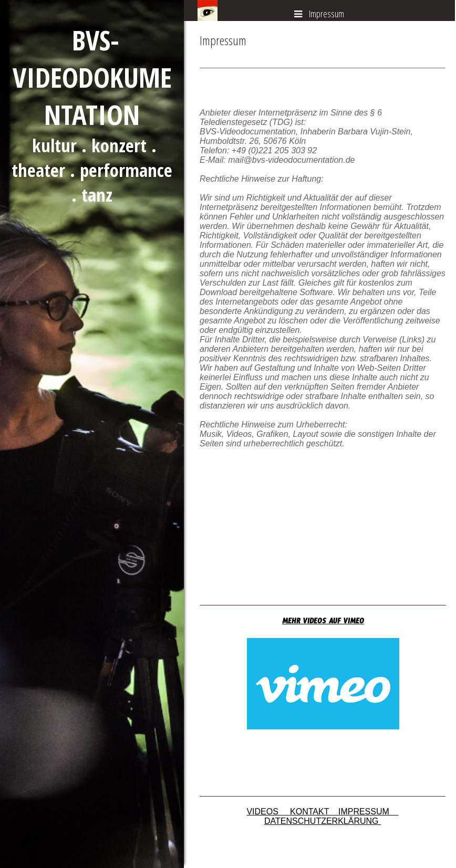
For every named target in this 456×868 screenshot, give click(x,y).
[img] (92, 434)
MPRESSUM (369, 812)
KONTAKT (314, 812)
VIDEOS (268, 812)
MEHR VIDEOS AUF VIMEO (323, 623)
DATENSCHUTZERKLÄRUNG (323, 821)
